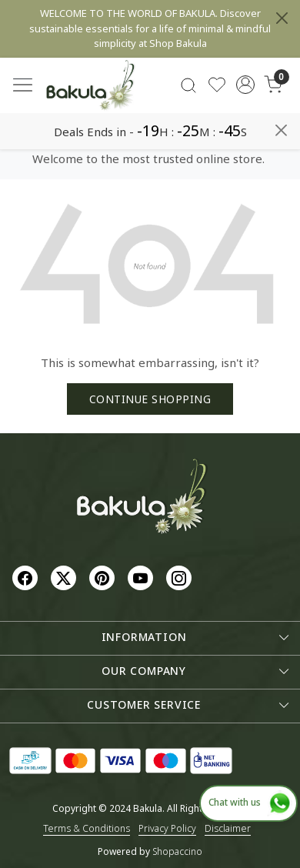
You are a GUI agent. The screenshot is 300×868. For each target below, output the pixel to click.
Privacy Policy (167, 828)
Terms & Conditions (87, 828)
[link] (189, 85)
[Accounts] (245, 85)
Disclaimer (228, 828)
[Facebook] (27, 578)
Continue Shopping (150, 399)
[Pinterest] (104, 578)
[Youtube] (142, 578)
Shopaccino (177, 851)
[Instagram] (181, 578)
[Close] (282, 18)
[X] (65, 578)
